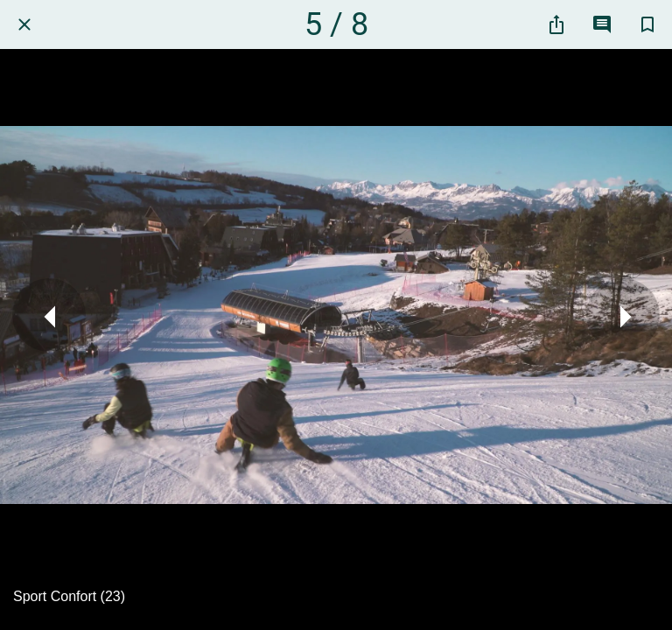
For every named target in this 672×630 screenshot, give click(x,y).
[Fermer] (24, 24)
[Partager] (556, 24)
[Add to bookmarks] (647, 24)
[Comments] (602, 24)
